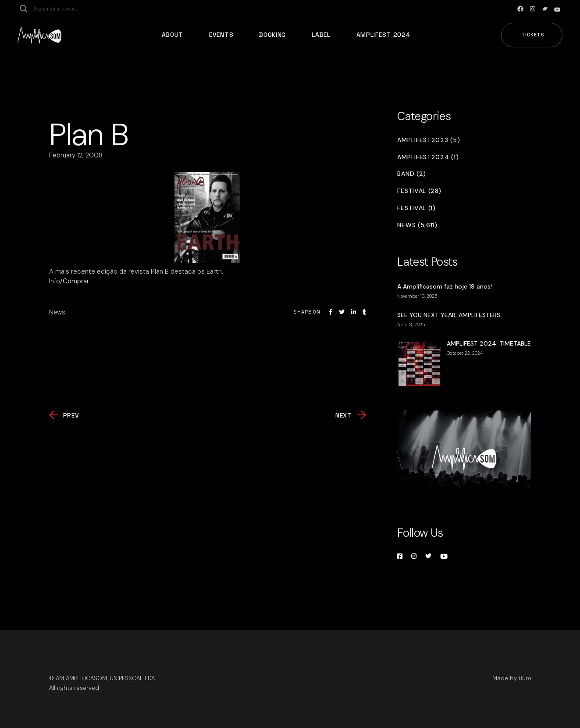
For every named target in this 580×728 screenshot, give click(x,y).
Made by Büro (512, 678)
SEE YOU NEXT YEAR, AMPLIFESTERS (449, 315)
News (57, 312)
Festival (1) (416, 208)
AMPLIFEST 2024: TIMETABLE (489, 343)
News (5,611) (417, 225)
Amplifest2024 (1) (428, 157)
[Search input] (68, 9)
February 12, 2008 (76, 155)
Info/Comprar (69, 281)
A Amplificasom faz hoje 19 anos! (445, 286)
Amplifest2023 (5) (429, 140)
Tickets (533, 35)
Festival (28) (419, 191)
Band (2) (412, 174)
